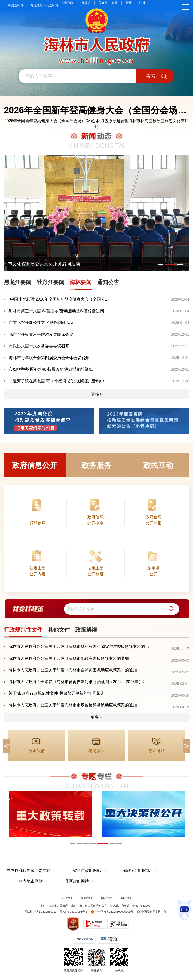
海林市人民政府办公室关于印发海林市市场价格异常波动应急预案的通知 (73, 705)
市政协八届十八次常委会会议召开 (39, 346)
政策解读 (86, 630)
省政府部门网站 (137, 870)
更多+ (96, 394)
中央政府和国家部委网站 (28, 870)
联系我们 (86, 898)
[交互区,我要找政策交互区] (96, 609)
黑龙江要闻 (18, 282)
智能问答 (68, 3)
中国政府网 (15, 5)
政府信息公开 (35, 465)
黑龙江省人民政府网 (44, 5)
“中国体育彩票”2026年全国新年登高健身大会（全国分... (59, 299)
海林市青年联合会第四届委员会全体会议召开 (49, 358)
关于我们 (66, 898)
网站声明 (107, 898)
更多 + (96, 717)
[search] (122, 609)
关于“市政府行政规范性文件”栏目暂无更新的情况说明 (56, 693)
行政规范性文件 (23, 630)
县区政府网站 (77, 881)
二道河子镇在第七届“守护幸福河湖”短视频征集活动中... (58, 381)
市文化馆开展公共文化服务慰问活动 (41, 323)
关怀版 (103, 3)
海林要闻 (81, 282)
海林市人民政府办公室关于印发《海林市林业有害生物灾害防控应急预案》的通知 (80, 647)
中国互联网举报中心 (151, 912)
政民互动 (158, 465)
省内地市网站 (31, 881)
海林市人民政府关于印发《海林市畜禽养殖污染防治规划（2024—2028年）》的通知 (80, 682)
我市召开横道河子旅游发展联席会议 (41, 334)
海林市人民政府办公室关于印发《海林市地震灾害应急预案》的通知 (69, 658)
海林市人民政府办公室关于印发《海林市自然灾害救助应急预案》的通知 (73, 670)
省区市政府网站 (87, 870)
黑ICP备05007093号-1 (74, 912)
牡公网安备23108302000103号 (112, 912)
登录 (128, 3)
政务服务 (96, 465)
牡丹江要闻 (51, 282)
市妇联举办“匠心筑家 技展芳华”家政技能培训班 (51, 369)
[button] (169, 609)
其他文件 (59, 630)
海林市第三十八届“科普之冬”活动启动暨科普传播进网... (58, 311)
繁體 (115, 3)
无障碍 (86, 3)
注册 (142, 3)
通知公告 (108, 282)
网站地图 (127, 898)
